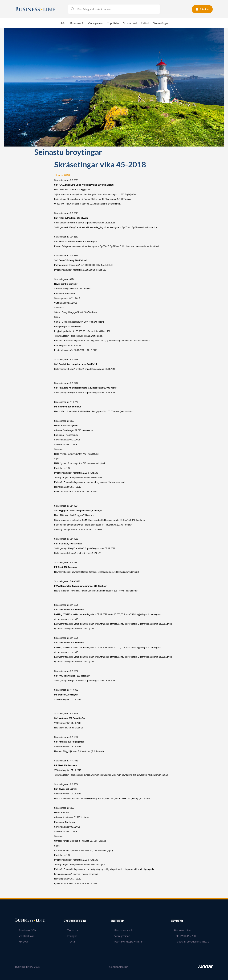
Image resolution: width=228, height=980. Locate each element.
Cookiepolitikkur (119, 967)
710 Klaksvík (23, 936)
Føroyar (20, 941)
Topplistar (113, 23)
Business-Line (186, 930)
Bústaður (21, 921)
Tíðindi (145, 23)
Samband (184, 921)
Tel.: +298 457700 (188, 936)
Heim (63, 23)
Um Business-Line (75, 921)
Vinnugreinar (95, 23)
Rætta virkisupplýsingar (132, 941)
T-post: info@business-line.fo (195, 941)
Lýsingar (68, 936)
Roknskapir (77, 23)
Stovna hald (130, 23)
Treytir (68, 941)
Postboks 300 (24, 930)
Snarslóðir (125, 921)
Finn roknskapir (127, 930)
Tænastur (69, 930)
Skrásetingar (161, 23)
